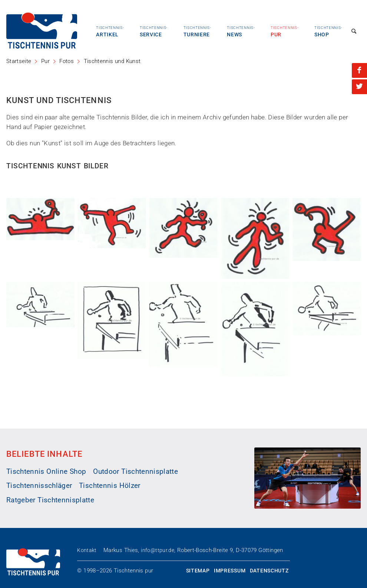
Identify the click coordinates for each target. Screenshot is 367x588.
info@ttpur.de (157, 550)
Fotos (67, 61)
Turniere (197, 31)
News (241, 31)
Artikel (110, 31)
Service (154, 31)
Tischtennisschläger (39, 486)
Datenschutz (269, 571)
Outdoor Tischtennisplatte (135, 472)
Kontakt (87, 550)
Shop (328, 31)
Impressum (230, 571)
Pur (285, 31)
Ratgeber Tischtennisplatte (50, 500)
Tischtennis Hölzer (110, 486)
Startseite (19, 61)
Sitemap (198, 571)
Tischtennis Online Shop (46, 472)
